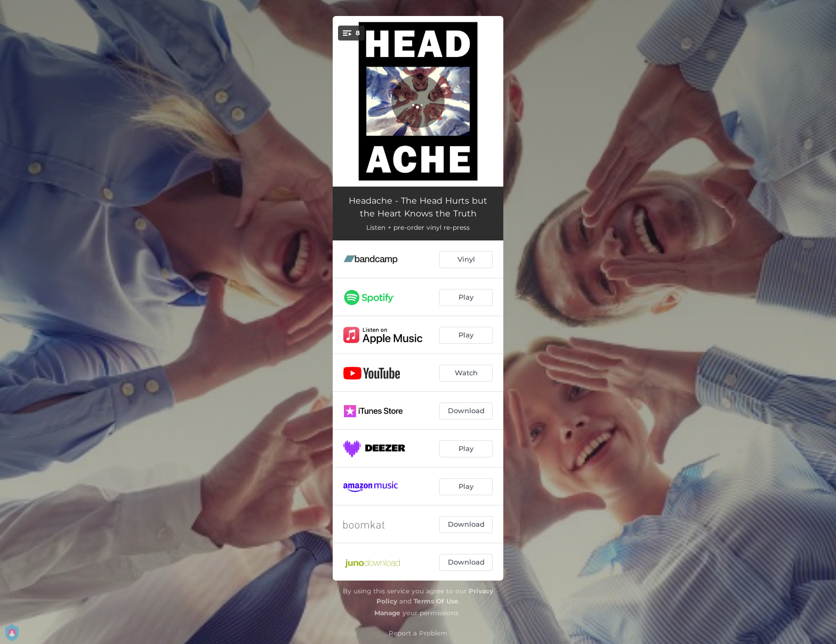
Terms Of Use (436, 601)
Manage (387, 613)
